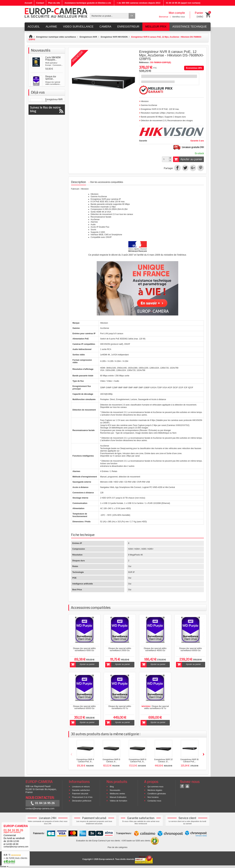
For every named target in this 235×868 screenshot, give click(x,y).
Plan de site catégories (117, 847)
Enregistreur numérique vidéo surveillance (56, 37)
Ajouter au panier (188, 159)
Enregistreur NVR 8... (54, 170)
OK (132, 16)
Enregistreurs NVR (88, 37)
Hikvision (85, 189)
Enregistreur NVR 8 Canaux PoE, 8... (138, 761)
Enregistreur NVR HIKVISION (114, 37)
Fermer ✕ (4, 867)
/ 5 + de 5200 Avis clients (15, 858)
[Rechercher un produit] (109, 16)
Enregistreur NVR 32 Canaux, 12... (163, 761)
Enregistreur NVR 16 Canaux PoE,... (190, 761)
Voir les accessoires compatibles (106, 182)
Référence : (144, 62)
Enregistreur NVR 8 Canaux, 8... (111, 761)
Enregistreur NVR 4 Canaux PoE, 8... (85, 761)
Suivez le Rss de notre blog (47, 191)
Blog (112, 787)
